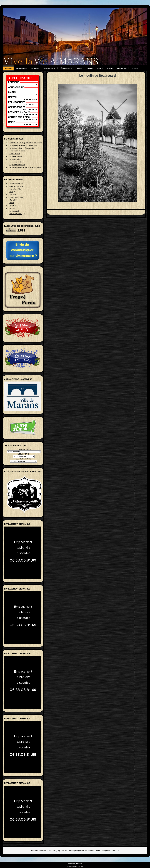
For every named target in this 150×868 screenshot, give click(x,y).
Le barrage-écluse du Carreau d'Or (22, 148)
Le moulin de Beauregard (97, 76)
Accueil (8, 68)
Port (11, 194)
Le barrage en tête (16, 162)
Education (122, 68)
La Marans (13, 211)
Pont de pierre (14, 197)
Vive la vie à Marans (38, 850)
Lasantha (91, 850)
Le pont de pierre (15, 159)
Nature (12, 206)
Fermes (134, 68)
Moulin (12, 203)
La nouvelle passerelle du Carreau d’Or (23, 145)
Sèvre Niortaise (15, 183)
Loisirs (90, 68)
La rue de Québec (16, 156)
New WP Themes (67, 850)
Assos (79, 68)
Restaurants (49, 68)
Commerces (21, 68)
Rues (11, 192)
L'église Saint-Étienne (17, 165)
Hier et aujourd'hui (16, 214)
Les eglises (13, 189)
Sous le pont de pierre (17, 151)
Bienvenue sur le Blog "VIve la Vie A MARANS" (26, 143)
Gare (11, 208)
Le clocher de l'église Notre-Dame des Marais (25, 167)
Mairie (110, 68)
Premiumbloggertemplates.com (107, 850)
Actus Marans (14, 186)
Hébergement (66, 68)
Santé (100, 68)
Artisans (35, 68)
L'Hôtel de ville (15, 154)
